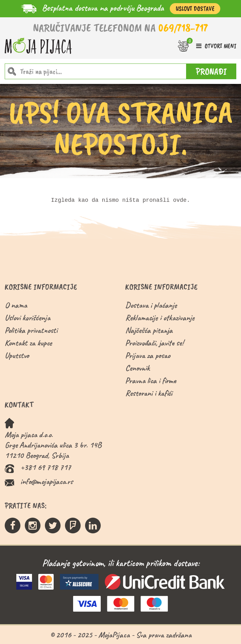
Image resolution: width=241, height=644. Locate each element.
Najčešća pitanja (149, 330)
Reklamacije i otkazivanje (160, 318)
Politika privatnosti (31, 330)
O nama (16, 305)
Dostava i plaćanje (151, 305)
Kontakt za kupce (28, 343)
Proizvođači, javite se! (154, 343)
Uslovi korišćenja (27, 318)
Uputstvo (17, 355)
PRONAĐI (211, 71)
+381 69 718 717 (46, 467)
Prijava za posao (148, 355)
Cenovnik (137, 368)
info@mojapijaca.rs (47, 481)
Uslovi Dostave (195, 9)
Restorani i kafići (149, 393)
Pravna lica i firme (151, 380)
